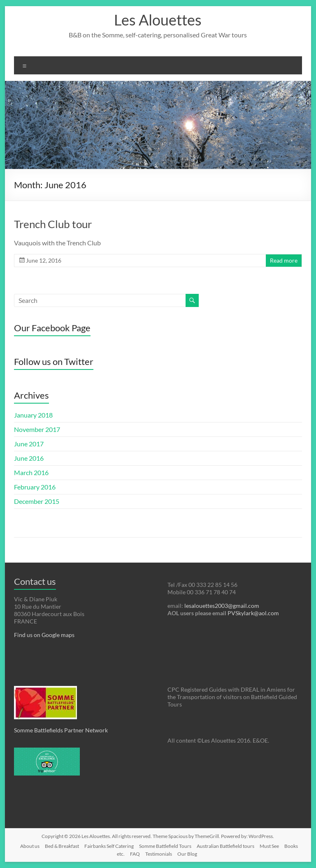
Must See (269, 846)
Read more (284, 260)
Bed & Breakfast (62, 846)
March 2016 (31, 472)
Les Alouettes (158, 20)
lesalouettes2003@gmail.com (222, 606)
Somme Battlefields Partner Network (61, 730)
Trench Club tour (53, 224)
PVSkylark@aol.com (253, 613)
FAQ (135, 854)
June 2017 (29, 444)
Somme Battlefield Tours (165, 846)
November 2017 (37, 429)
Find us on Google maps (44, 635)
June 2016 (29, 458)
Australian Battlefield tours (225, 846)
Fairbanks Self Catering (109, 846)
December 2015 (37, 501)
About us (30, 846)
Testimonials (159, 854)
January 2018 (33, 415)
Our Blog (187, 854)
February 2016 (35, 487)
